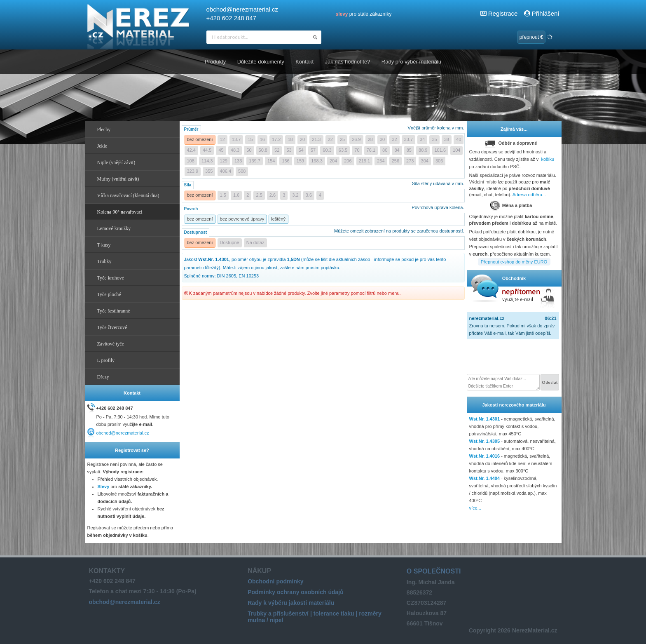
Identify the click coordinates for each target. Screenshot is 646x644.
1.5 (223, 195)
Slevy (104, 487)
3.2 (295, 195)
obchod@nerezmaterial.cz (242, 9)
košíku (548, 159)
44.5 (207, 150)
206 (348, 161)
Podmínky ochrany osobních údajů (296, 592)
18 (290, 139)
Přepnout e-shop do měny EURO (514, 262)
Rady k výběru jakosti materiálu (291, 603)
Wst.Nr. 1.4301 (485, 419)
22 (330, 139)
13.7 (236, 139)
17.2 (276, 139)
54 (301, 150)
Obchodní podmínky (275, 581)
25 (342, 139)
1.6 (236, 195)
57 (313, 150)
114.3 (207, 161)
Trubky (104, 261)
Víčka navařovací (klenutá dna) (128, 195)
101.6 (440, 150)
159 (300, 161)
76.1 (371, 150)
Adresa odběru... (529, 195)
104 (456, 150)
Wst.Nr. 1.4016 (485, 456)
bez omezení (200, 139)
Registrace (503, 13)
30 (382, 139)
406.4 (226, 171)
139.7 (255, 161)
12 (222, 139)
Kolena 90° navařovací (120, 212)
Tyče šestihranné (114, 311)
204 (333, 161)
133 (238, 161)
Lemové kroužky (114, 228)
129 (224, 161)
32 (394, 139)
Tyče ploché (109, 294)
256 (396, 161)
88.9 (423, 150)
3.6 (309, 195)
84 (397, 150)
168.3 (317, 161)
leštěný (278, 219)
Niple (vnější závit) (116, 162)
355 (209, 171)
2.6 (273, 195)
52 (277, 150)
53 (289, 150)
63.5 (343, 150)
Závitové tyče (111, 344)
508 (242, 171)
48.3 (235, 150)
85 (409, 150)
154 (271, 161)
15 (250, 139)
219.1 (365, 161)
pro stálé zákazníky (363, 14)
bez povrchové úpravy (242, 219)
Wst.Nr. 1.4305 (485, 441)
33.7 (408, 139)
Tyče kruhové (111, 278)
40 (459, 139)
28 (370, 139)
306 (439, 161)
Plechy (104, 129)
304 (425, 161)
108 (191, 161)
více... (475, 508)
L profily (106, 360)
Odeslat (550, 382)
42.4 (191, 150)
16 (262, 139)
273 (410, 161)
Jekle (102, 146)
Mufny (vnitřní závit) (118, 179)
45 (221, 150)
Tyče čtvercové (112, 327)
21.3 (316, 139)
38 (447, 139)
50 (249, 150)
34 (422, 139)
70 (357, 150)
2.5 (259, 195)
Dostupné (230, 242)
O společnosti (434, 571)
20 (302, 139)
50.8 (263, 150)
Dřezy (103, 377)
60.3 (327, 150)
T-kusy (104, 245)
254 (381, 161)
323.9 (193, 171)
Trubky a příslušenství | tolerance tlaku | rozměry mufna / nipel (315, 617)
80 (385, 150)
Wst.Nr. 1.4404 (485, 478)
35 (434, 139)
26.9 (356, 139)
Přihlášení (542, 13)
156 (286, 161)
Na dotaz (255, 242)
